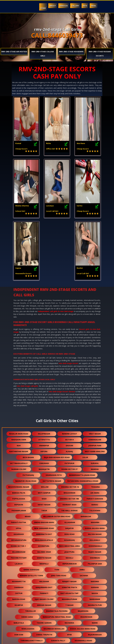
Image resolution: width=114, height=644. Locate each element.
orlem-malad (69, 598)
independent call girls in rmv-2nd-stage (56, 251)
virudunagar (44, 592)
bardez (95, 445)
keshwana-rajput (69, 592)
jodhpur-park (95, 386)
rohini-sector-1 (18, 486)
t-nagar (69, 545)
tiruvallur (30, 551)
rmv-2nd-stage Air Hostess (14, 52)
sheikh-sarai (27, 557)
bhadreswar (86, 557)
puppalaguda (19, 439)
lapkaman (44, 622)
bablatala (19, 563)
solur (85, 397)
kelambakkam (19, 492)
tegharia (95, 427)
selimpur (19, 545)
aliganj (69, 392)
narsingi (95, 522)
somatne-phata (69, 527)
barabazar (86, 457)
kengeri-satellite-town (31, 516)
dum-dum (19, 575)
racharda (69, 563)
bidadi (28, 457)
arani (57, 628)
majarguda (83, 551)
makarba (95, 462)
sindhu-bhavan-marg (44, 462)
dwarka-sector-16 (70, 427)
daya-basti (95, 622)
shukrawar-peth (54, 415)
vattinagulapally (19, 403)
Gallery (75, 6)
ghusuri (69, 386)
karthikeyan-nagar (19, 392)
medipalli (44, 504)
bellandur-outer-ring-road (57, 457)
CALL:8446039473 (57, 35)
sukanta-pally (58, 581)
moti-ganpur (44, 433)
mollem (45, 427)
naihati (59, 616)
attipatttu (44, 380)
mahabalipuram (69, 539)
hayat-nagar (44, 445)
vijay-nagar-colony (44, 539)
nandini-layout (69, 374)
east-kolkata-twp (69, 533)
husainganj (69, 480)
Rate (85, 6)
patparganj (28, 415)
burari (95, 598)
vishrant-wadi (69, 445)
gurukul (95, 403)
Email (94, 6)
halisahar (44, 522)
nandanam (95, 539)
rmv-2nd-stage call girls (27, 326)
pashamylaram (19, 451)
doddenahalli (95, 486)
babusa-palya (19, 433)
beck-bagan (28, 397)
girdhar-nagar (44, 545)
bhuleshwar (69, 433)
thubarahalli (19, 592)
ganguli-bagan (19, 604)
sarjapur (69, 468)
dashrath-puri (95, 545)
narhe (95, 563)
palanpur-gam (95, 504)
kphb (69, 575)
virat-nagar (95, 374)
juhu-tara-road (59, 516)
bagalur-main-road (19, 374)
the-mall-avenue (69, 451)
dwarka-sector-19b (69, 439)
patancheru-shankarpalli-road (83, 421)
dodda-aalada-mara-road (83, 569)
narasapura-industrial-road (57, 557)
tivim (57, 510)
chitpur (19, 533)
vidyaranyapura (19, 480)
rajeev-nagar (95, 492)
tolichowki (95, 451)
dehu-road (69, 474)
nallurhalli (19, 622)
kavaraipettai (19, 522)
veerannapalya (95, 587)
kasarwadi (19, 474)
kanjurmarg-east (44, 527)
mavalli (69, 498)
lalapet (44, 587)
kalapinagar (44, 374)
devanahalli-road (83, 581)
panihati (44, 533)
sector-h (69, 380)
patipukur (69, 403)
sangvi (19, 587)
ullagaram (70, 462)
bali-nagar (69, 622)
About (53, 6)
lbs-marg (95, 433)
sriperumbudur (69, 504)
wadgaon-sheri (19, 380)
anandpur (44, 386)
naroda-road (19, 539)
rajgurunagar (95, 575)
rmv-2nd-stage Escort (68, 303)
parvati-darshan (95, 439)
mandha (95, 409)
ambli (82, 510)
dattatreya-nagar (52, 421)
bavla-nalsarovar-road (31, 616)
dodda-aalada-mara (95, 468)
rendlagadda (28, 569)
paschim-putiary (19, 498)
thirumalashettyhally (31, 581)
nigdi (44, 439)
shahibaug (95, 498)
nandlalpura (69, 587)
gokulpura (57, 610)
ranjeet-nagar (69, 522)
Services (64, 6)
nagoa (95, 533)
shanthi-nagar (44, 498)
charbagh (19, 527)
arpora (44, 392)
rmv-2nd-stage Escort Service (62, 332)
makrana (31, 610)
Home (43, 8)
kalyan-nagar (95, 474)
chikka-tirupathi (44, 575)
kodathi (19, 598)
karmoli (95, 604)
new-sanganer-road (44, 468)
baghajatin (44, 409)
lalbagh (19, 504)
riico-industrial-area (69, 486)
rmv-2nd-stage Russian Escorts (100, 54)
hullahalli (95, 480)
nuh (19, 386)
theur (44, 451)
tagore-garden (44, 563)
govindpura (44, 486)
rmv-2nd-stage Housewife (71, 52)
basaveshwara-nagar (19, 427)
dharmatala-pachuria (57, 551)
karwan (95, 527)
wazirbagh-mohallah (54, 569)
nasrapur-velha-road (26, 421)
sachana (84, 516)
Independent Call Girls (26, 641)
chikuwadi (44, 403)
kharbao (44, 604)
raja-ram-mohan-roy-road (57, 397)
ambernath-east (44, 474)
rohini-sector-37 (69, 409)
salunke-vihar (44, 492)
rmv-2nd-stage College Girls (43, 54)
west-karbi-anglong (95, 392)
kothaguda (84, 616)
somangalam (95, 380)
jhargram (69, 604)
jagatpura (69, 492)
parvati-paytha (19, 462)
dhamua (44, 598)
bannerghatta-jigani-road (82, 415)
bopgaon (19, 445)
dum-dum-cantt (95, 592)
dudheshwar (82, 610)
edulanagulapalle (44, 480)
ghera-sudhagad (31, 510)
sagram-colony (19, 409)
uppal (19, 468)
